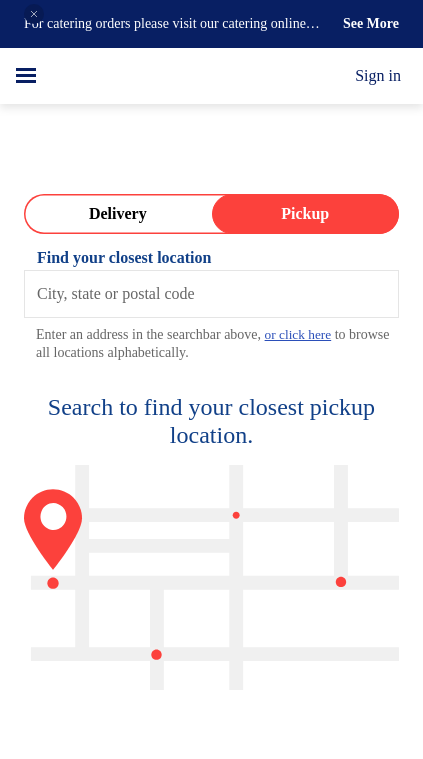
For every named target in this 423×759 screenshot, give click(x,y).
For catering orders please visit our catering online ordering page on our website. (164, 25)
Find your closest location (132, 258)
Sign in (375, 76)
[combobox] (211, 294)
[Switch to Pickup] (306, 214)
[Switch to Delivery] (118, 214)
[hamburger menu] (26, 76)
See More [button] (367, 23)
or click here (341, 335)
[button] (34, 14)
